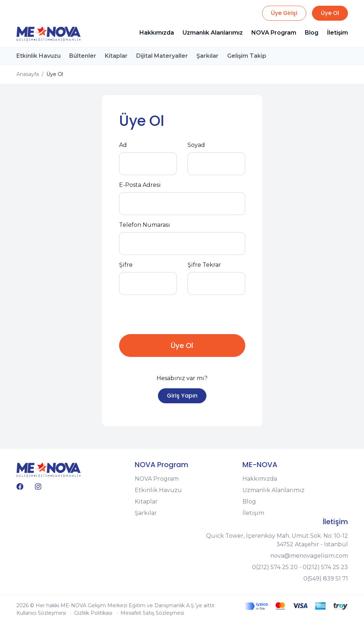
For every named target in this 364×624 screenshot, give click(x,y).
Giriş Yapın (182, 396)
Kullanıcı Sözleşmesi (41, 613)
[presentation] (173, 314)
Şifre (126, 265)
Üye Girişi (284, 13)
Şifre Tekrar (204, 265)
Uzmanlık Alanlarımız (213, 33)
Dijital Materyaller (162, 56)
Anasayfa (28, 74)
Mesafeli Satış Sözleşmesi (152, 613)
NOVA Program (274, 33)
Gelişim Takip (247, 56)
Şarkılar (207, 56)
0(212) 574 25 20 (275, 567)
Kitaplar (116, 56)
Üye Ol (330, 13)
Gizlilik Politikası (93, 613)
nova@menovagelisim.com (309, 556)
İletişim (337, 33)
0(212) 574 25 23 (325, 567)
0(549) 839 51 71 (326, 579)
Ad (123, 145)
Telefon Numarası (145, 225)
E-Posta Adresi (140, 185)
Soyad (196, 145)
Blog (312, 33)
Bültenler (83, 56)
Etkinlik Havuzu (39, 56)
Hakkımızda (157, 33)
